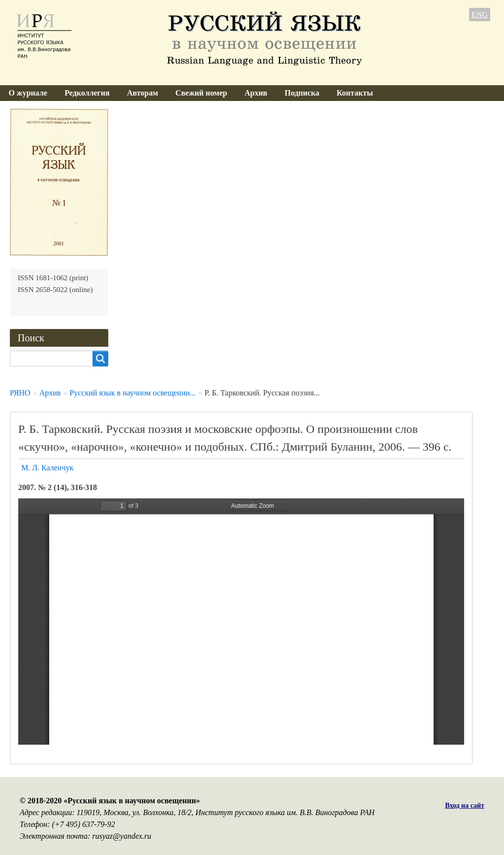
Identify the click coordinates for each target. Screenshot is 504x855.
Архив (256, 93)
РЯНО (20, 393)
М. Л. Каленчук (47, 468)
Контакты (355, 93)
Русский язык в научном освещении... (132, 393)
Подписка (302, 93)
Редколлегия (87, 93)
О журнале (28, 93)
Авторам (142, 93)
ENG (480, 15)
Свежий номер (201, 93)
